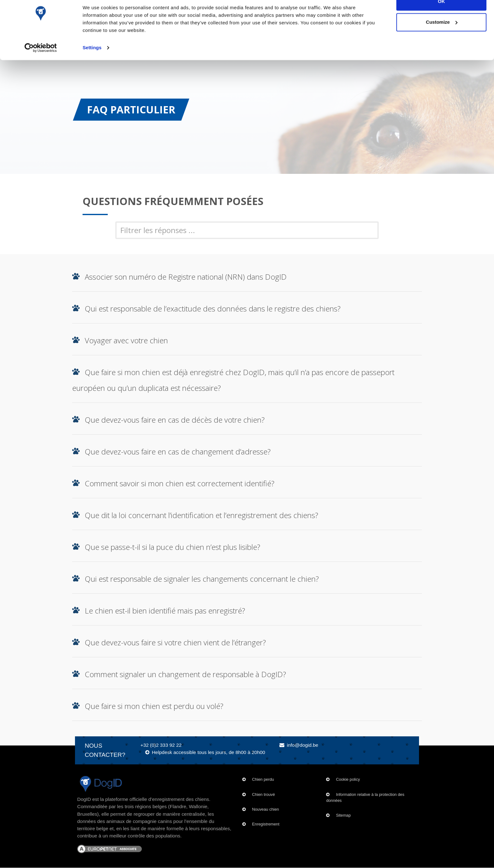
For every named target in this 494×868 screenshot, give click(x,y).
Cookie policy (348, 779)
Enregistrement (266, 824)
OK (442, 17)
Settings (92, 63)
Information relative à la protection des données (365, 797)
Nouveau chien (265, 809)
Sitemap (343, 815)
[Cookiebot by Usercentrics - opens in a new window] (41, 63)
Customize (442, 37)
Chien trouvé (264, 794)
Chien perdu (263, 779)
